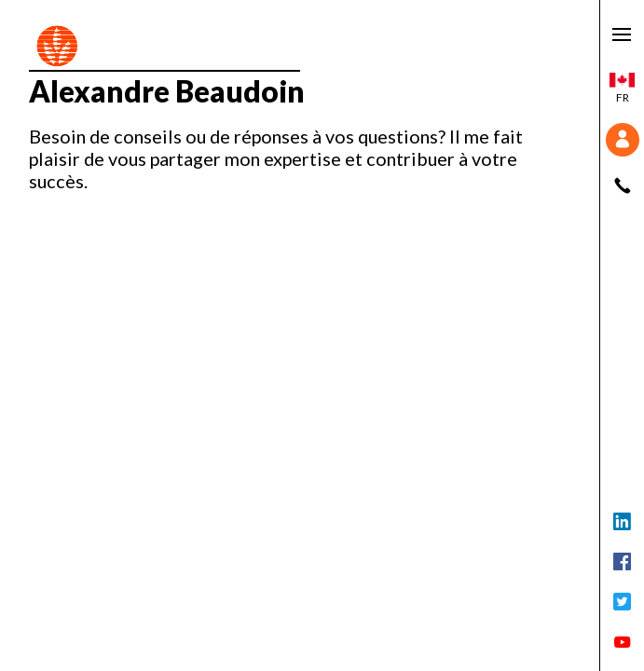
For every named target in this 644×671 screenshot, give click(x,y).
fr (622, 89)
